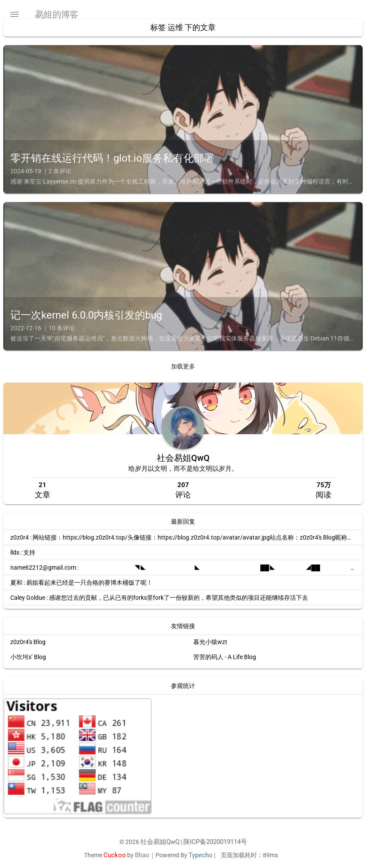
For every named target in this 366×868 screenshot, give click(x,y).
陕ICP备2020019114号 (217, 842)
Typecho (201, 855)
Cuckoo (111, 855)
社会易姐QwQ (183, 462)
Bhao (140, 855)
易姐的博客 (56, 14)
